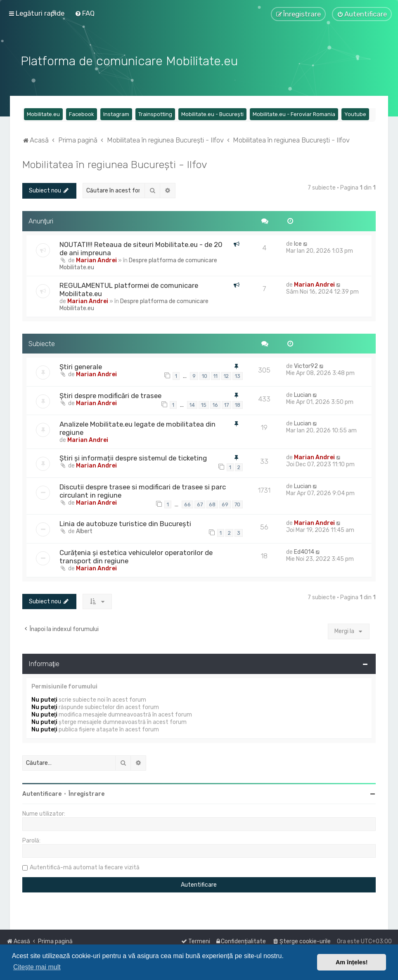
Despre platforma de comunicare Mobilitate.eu (138, 263)
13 (238, 376)
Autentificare (42, 794)
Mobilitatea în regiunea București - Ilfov (115, 164)
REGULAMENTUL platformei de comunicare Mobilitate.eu (129, 289)
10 (205, 376)
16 (215, 404)
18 (238, 404)
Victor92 (306, 366)
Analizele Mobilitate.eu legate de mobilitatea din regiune (137, 428)
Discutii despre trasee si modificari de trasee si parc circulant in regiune (143, 490)
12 (226, 376)
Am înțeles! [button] (352, 962)
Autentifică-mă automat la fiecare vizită (85, 867)
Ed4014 (304, 551)
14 (192, 404)
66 (187, 504)
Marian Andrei (96, 260)
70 (237, 504)
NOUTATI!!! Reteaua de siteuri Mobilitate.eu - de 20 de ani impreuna (141, 248)
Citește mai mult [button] (37, 967)
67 (200, 504)
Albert (84, 531)
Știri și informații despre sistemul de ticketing (133, 458)
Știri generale (81, 366)
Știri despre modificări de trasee (110, 395)
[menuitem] (85, 13)
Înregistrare (86, 794)
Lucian (303, 394)
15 (204, 404)
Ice (298, 243)
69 (225, 504)
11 (216, 376)
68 (212, 504)
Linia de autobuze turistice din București (125, 523)
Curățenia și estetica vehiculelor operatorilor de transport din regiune (136, 556)
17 (226, 404)
